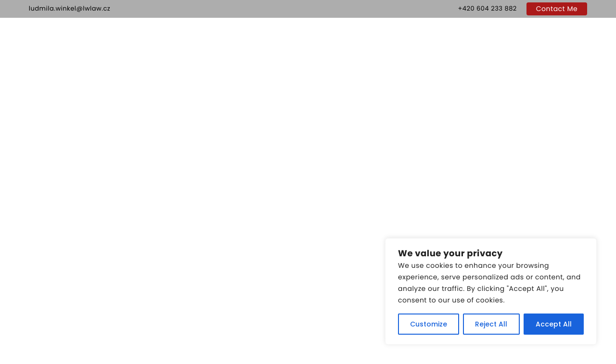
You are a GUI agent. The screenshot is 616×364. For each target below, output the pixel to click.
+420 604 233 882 (487, 8)
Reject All (491, 324)
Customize (429, 324)
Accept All (554, 324)
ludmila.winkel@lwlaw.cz (70, 8)
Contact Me (557, 9)
